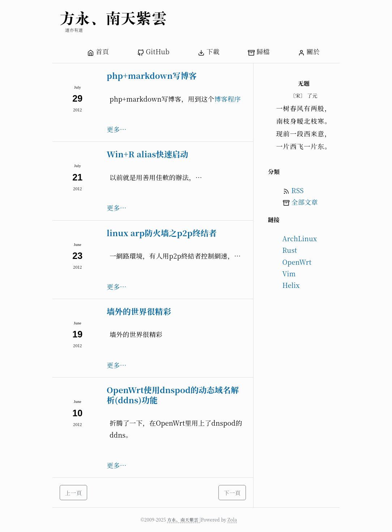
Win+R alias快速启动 (148, 154)
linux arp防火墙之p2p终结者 (162, 233)
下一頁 (232, 493)
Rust (290, 250)
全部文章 (305, 202)
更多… (117, 129)
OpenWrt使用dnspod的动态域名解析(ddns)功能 (173, 395)
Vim (289, 273)
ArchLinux (300, 238)
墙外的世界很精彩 (139, 311)
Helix (291, 285)
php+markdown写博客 (152, 75)
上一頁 (74, 493)
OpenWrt (297, 262)
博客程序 (228, 99)
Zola (232, 520)
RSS (298, 190)
